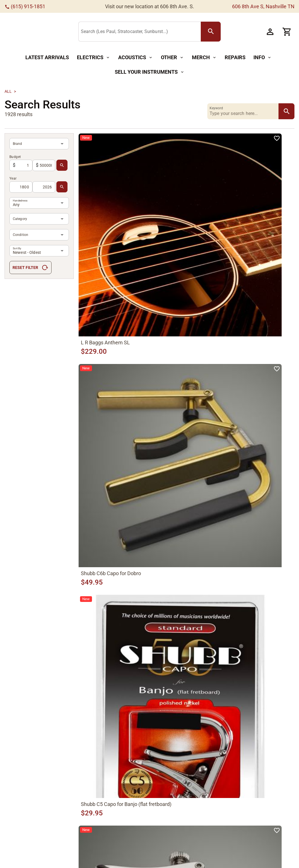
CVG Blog (161, 861)
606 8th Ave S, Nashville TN (263, 6)
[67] (186, 693)
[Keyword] (244, 111)
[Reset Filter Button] (30, 268)
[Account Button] (270, 32)
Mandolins (70, 853)
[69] (206, 693)
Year (13, 178)
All (8, 91)
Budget (15, 157)
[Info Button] (263, 58)
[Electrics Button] (94, 58)
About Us (161, 841)
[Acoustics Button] (136, 58)
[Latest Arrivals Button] (47, 58)
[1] (148, 693)
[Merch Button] (204, 58)
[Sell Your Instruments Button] (150, 72)
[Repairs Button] (235, 58)
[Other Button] (172, 58)
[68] (157, 693)
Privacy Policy (212, 835)
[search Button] (214, 32)
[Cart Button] (287, 32)
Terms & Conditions (218, 846)
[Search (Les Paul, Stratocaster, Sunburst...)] (145, 32)
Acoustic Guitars (76, 833)
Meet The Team (167, 851)
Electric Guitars (75, 843)
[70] (215, 693)
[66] (177, 693)
